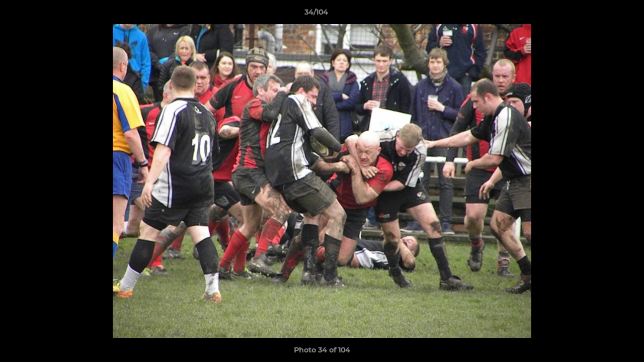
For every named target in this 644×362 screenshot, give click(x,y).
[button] (602, 15)
